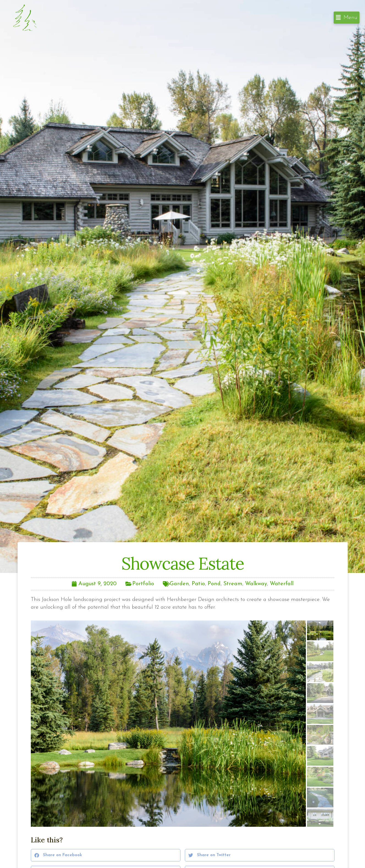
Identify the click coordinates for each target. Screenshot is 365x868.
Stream (233, 584)
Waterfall (282, 584)
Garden (179, 584)
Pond (214, 584)
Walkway (256, 584)
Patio (198, 584)
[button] (347, 18)
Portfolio (143, 584)
